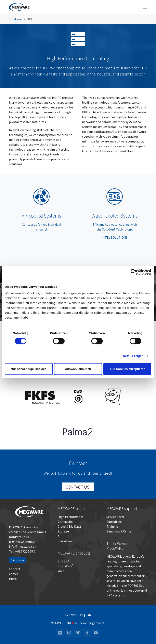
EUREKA (63, 561)
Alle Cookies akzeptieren (127, 369)
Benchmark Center (120, 531)
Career (14, 574)
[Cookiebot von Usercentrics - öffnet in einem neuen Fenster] (134, 272)
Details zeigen (133, 356)
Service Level (115, 517)
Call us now (17, 560)
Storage (63, 531)
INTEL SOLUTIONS (115, 237)
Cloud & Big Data (69, 526)
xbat (61, 571)
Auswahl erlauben (78, 369)
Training (112, 526)
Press (13, 579)
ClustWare (66, 566)
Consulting (114, 522)
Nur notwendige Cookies (29, 369)
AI (59, 536)
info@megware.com (23, 546)
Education (65, 541)
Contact (15, 569)
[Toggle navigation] (145, 7)
